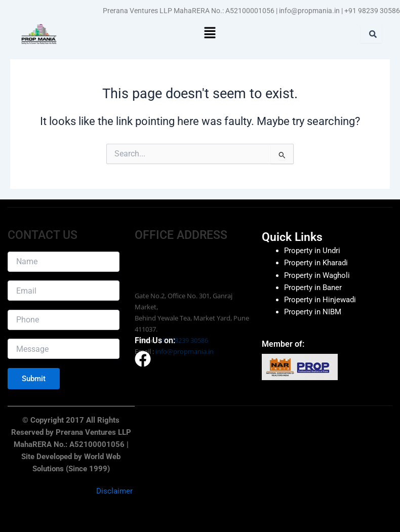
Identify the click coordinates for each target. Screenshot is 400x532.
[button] (210, 34)
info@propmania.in (185, 373)
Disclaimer (115, 491)
